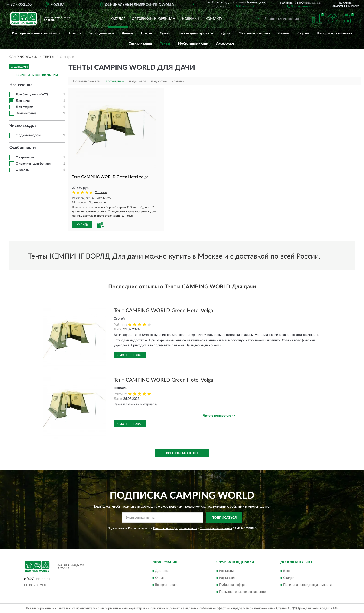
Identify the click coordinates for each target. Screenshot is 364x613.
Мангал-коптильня (254, 33)
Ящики (127, 33)
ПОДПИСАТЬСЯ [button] (224, 518)
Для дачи (23, 101)
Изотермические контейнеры (37, 33)
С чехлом (23, 170)
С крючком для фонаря (33, 164)
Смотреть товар (130, 355)
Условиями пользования (216, 528)
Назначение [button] (21, 85)
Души (226, 33)
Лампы (284, 33)
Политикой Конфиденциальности (175, 528)
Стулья (303, 33)
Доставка (162, 571)
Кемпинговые (26, 113)
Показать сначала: (87, 81)
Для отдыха (25, 107)
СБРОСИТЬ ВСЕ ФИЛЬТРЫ (37, 75)
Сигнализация (140, 44)
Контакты (214, 19)
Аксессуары (226, 44)
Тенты (165, 44)
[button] (300, 6)
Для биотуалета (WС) (32, 95)
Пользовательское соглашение (242, 592)
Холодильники (101, 33)
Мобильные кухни (193, 44)
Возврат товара (167, 585)
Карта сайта (228, 578)
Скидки (289, 578)
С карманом (25, 157)
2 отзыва (101, 192)
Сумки (165, 33)
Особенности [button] (23, 148)
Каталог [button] (118, 19)
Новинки (190, 19)
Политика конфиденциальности (307, 585)
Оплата (161, 578)
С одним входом (28, 135)
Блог (287, 571)
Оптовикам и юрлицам (154, 19)
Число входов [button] (23, 126)
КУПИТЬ (82, 225)
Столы (146, 33)
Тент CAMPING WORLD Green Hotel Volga (163, 311)
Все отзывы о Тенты (182, 453)
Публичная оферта (233, 585)
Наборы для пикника (334, 33)
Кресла (75, 33)
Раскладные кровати (196, 33)
